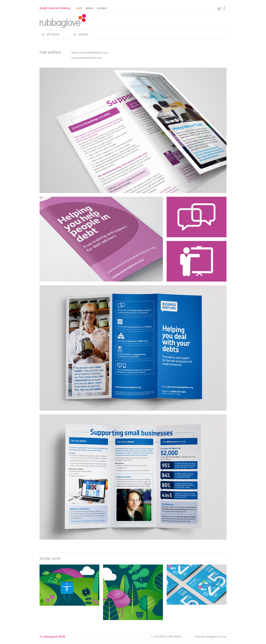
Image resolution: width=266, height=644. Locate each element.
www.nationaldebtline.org (89, 53)
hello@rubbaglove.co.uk (211, 637)
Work (79, 8)
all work (53, 34)
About (90, 8)
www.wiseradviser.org (86, 58)
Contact (102, 8)
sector (83, 34)
